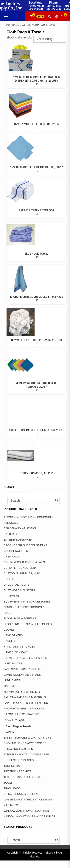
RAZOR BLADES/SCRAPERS (21, 714)
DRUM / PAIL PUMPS (16, 585)
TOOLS (8, 783)
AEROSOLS (11, 523)
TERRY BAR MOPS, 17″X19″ (36, 473)
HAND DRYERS (13, 635)
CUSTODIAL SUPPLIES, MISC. (22, 573)
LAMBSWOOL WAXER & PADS (22, 675)
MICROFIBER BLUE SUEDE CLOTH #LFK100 (36, 297)
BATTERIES (11, 534)
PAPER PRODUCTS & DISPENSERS (26, 703)
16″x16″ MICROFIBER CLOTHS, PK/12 (36, 124)
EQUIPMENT (11, 596)
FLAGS (8, 613)
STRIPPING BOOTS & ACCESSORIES (27, 754)
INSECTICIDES (13, 663)
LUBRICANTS (12, 680)
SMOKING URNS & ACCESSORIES (25, 743)
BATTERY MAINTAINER (18, 540)
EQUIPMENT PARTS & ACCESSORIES (27, 602)
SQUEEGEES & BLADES (19, 760)
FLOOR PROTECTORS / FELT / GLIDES (28, 624)
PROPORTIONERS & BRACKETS (24, 709)
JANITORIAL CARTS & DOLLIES (23, 669)
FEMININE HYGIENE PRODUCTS (24, 607)
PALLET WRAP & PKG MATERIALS (25, 697)
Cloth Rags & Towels (18, 726)
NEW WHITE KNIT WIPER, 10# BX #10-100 (36, 340)
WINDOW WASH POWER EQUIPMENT (27, 811)
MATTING (10, 686)
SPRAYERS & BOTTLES (18, 749)
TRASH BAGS (12, 788)
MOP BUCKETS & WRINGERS (22, 692)
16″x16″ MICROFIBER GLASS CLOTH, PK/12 (36, 167)
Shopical (50, 853)
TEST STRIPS (12, 766)
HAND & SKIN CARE (16, 652)
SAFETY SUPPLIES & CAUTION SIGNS (27, 738)
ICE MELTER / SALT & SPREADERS (25, 658)
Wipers (10, 732)
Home (7, 25)
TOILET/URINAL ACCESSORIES (23, 777)
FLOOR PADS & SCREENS (20, 618)
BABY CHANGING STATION (20, 528)
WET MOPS (11, 805)
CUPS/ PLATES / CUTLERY (20, 568)
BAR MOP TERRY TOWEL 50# (36, 210)
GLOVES (9, 630)
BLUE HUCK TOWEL (36, 254)
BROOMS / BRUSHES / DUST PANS (25, 545)
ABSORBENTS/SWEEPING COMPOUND (28, 517)
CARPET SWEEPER (16, 551)
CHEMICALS (11, 557)
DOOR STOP (12, 579)
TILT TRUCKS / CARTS (18, 771)
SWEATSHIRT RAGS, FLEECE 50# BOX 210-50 (36, 430)
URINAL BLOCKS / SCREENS (22, 794)
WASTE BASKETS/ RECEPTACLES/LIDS (28, 800)
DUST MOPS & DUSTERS (19, 590)
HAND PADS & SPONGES (19, 647)
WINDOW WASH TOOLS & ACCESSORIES (29, 816)
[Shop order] (50, 39)
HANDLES (10, 641)
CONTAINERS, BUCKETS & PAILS (24, 562)
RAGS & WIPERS (22, 25)
